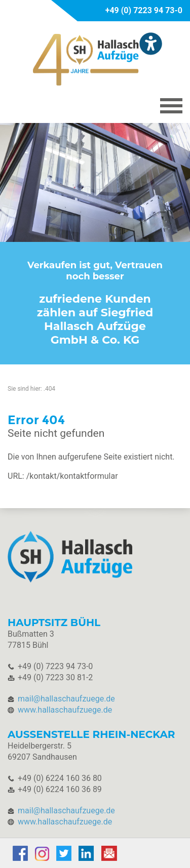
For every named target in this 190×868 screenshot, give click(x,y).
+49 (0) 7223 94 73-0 (144, 10)
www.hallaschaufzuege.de (65, 710)
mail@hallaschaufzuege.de (66, 699)
